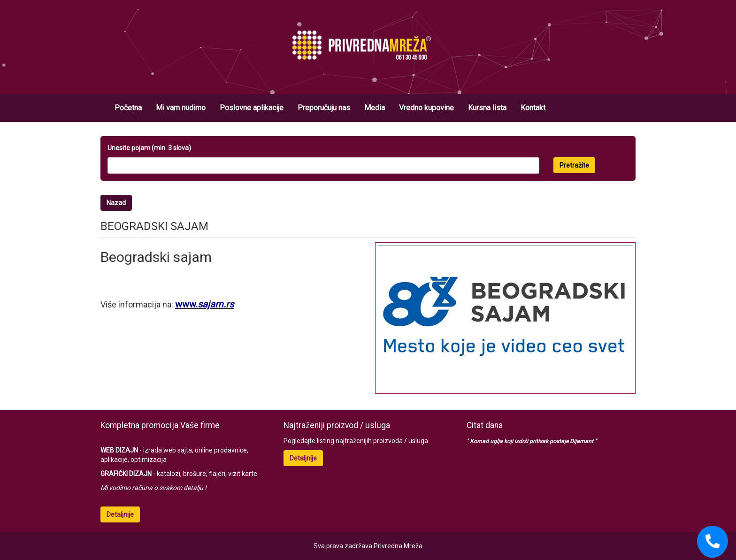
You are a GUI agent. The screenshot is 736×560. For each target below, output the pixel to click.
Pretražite (574, 165)
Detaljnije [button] (120, 514)
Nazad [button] (116, 203)
